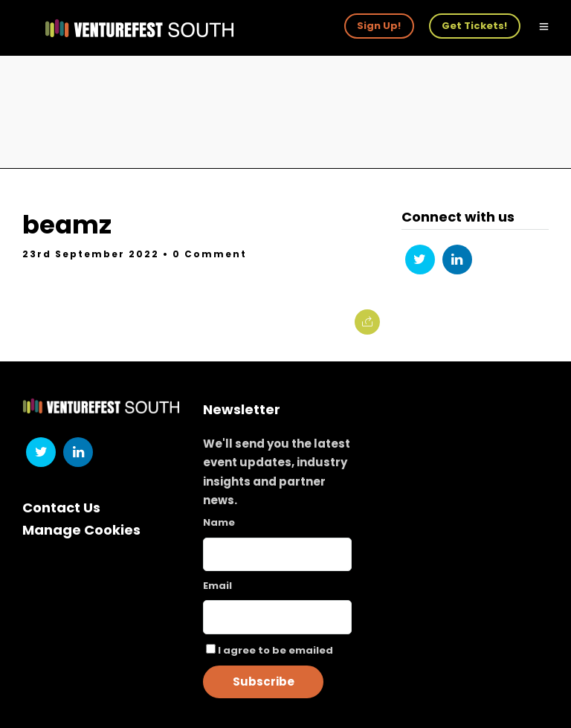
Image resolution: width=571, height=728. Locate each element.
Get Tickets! (474, 26)
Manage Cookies (81, 530)
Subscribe (264, 682)
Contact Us (61, 508)
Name (219, 522)
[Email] (277, 617)
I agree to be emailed (275, 650)
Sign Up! (379, 26)
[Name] (277, 554)
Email (217, 586)
